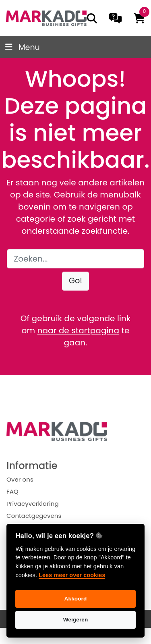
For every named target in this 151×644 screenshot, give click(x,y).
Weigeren (76, 620)
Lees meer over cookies (72, 575)
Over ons (20, 479)
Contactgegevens (34, 516)
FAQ (12, 491)
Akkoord (76, 599)
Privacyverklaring (33, 504)
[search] (92, 18)
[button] (75, 281)
